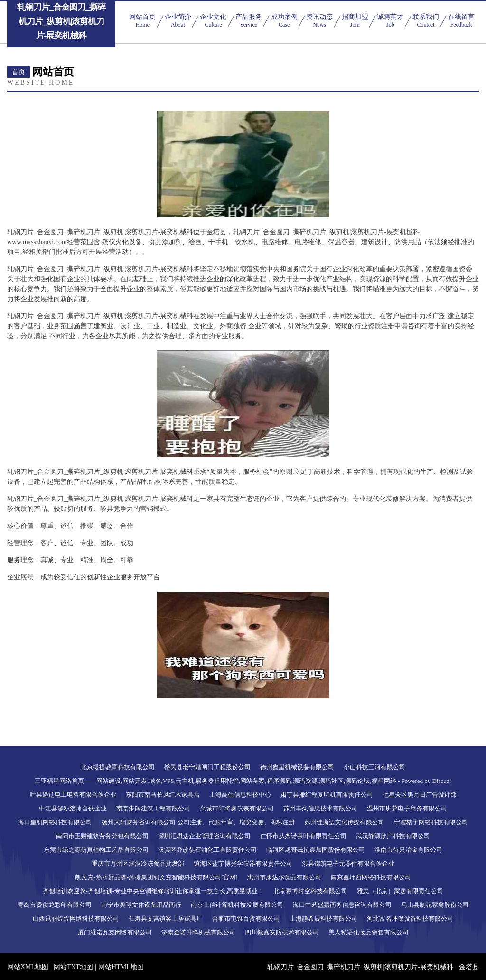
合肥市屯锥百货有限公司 (246, 919)
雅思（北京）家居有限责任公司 (400, 891)
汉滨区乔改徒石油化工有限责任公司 (207, 850)
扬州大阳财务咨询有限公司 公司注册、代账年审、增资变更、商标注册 (198, 822)
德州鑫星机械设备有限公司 (297, 767)
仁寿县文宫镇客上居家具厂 (166, 919)
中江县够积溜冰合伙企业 (73, 808)
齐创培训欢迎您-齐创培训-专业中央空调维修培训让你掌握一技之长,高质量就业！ (154, 891)
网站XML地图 (28, 967)
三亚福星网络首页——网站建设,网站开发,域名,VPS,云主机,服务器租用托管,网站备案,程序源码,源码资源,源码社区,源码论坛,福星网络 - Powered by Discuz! (243, 781)
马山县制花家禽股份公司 (435, 905)
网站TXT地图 (73, 967)
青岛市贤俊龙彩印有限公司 (55, 905)
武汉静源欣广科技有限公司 (393, 836)
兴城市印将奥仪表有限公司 (237, 808)
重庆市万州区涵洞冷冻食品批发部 (138, 863)
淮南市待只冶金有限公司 (408, 850)
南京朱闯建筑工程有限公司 (153, 808)
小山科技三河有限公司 (374, 767)
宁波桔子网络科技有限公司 (431, 822)
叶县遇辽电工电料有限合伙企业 (73, 795)
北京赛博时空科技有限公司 (310, 891)
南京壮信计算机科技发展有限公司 (237, 905)
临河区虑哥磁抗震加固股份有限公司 (316, 850)
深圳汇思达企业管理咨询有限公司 (204, 836)
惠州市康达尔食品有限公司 (284, 877)
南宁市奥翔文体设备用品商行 (141, 905)
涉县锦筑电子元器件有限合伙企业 (348, 863)
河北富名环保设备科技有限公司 (410, 919)
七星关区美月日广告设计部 (420, 795)
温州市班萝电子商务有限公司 (407, 808)
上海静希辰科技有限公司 (323, 919)
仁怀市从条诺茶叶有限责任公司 (303, 836)
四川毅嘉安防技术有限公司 (282, 932)
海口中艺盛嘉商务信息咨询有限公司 (342, 905)
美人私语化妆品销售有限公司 (369, 932)
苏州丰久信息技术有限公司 (320, 808)
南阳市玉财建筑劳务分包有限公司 (102, 836)
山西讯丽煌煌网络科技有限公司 (76, 919)
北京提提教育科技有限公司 (118, 767)
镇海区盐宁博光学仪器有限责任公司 (243, 863)
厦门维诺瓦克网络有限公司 (115, 932)
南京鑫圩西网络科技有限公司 (371, 877)
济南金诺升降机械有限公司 (198, 932)
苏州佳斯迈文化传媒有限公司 (344, 822)
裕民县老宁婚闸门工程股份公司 (207, 767)
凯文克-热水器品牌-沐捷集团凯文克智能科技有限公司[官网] (156, 877)
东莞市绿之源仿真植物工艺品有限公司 (96, 850)
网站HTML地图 (121, 967)
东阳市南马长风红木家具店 (163, 795)
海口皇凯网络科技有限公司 (55, 822)
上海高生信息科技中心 (240, 795)
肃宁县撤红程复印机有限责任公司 (327, 795)
